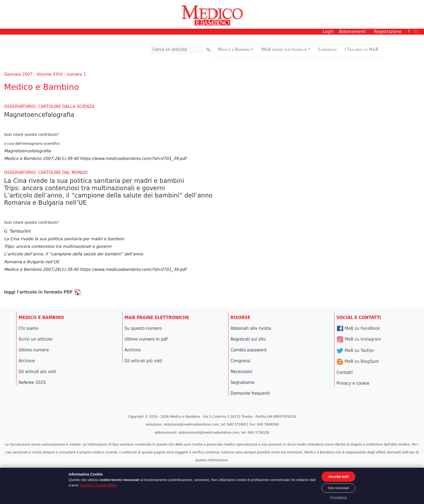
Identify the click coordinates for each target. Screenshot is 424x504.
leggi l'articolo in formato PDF (42, 292)
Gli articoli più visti (38, 372)
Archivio (27, 361)
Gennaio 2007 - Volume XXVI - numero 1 (45, 74)
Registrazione (388, 32)
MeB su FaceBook (358, 328)
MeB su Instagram (359, 339)
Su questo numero (143, 328)
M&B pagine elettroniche (284, 50)
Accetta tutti (338, 477)
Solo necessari (338, 488)
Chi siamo (29, 328)
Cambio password (249, 350)
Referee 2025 (32, 383)
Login (328, 32)
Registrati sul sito (248, 339)
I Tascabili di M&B (362, 50)
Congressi (327, 50)
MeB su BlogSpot (358, 361)
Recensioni (242, 372)
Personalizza (338, 497)
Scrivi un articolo (36, 339)
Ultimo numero (34, 350)
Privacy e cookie (353, 383)
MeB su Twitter (355, 351)
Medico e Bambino (234, 50)
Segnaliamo (243, 383)
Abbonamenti (352, 32)
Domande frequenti (250, 393)
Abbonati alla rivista (251, 328)
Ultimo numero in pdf (146, 339)
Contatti (345, 373)
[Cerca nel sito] (177, 50)
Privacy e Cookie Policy (99, 485)
